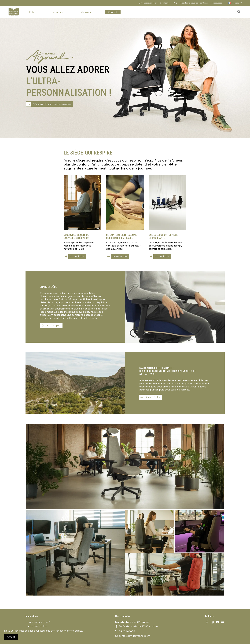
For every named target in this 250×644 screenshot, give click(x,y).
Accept (11, 637)
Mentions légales (37, 626)
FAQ (175, 3)
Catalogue (165, 3)
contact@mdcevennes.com (135, 636)
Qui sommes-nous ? (39, 622)
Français (235, 3)
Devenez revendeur (148, 3)
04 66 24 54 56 (127, 631)
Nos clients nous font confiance (195, 3)
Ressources (217, 3)
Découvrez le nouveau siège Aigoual (52, 104)
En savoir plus (77, 256)
